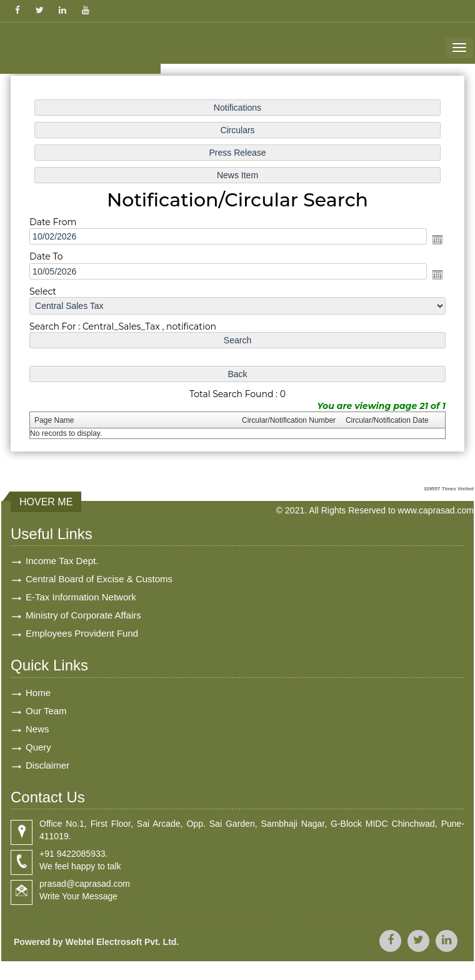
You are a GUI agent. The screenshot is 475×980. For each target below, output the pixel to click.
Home (38, 693)
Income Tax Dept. (62, 561)
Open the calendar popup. (434, 240)
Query (38, 747)
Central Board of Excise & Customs (99, 579)
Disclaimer (47, 765)
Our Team (46, 711)
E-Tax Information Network (81, 597)
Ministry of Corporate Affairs (83, 615)
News (37, 729)
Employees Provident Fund (82, 633)
